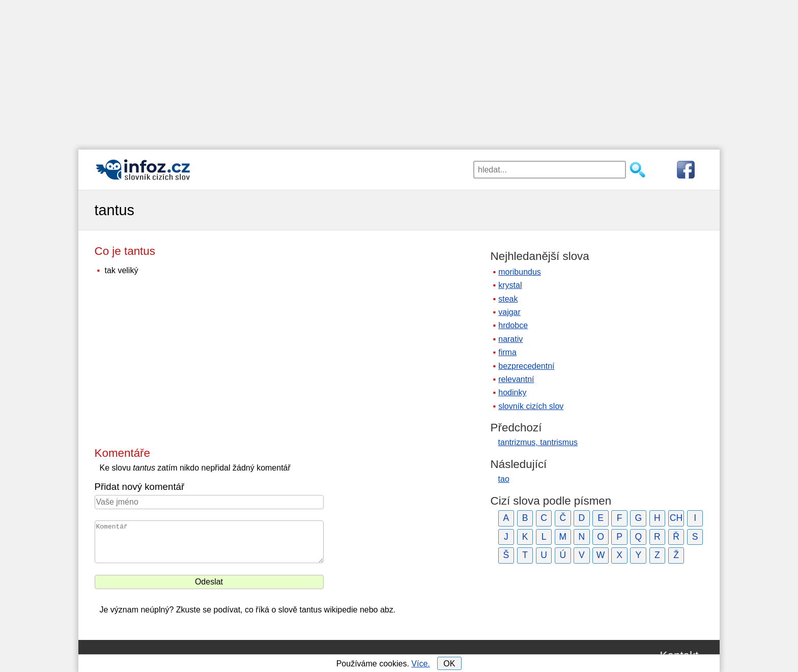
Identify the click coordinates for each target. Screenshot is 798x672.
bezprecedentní (526, 366)
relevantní (516, 379)
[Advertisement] (399, 71)
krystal (510, 285)
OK (449, 664)
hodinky (512, 392)
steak (508, 299)
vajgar (509, 312)
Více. (420, 664)
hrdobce (513, 325)
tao (504, 479)
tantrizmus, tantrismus (538, 442)
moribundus (520, 272)
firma (507, 352)
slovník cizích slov (531, 406)
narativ (510, 339)
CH (676, 518)
